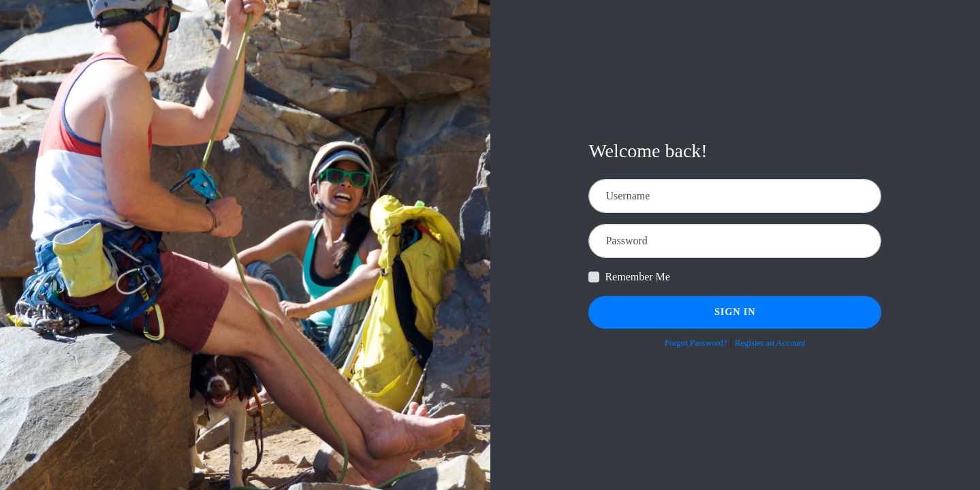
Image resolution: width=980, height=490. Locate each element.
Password (626, 241)
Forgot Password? (696, 343)
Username (628, 196)
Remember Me (637, 277)
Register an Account (770, 343)
